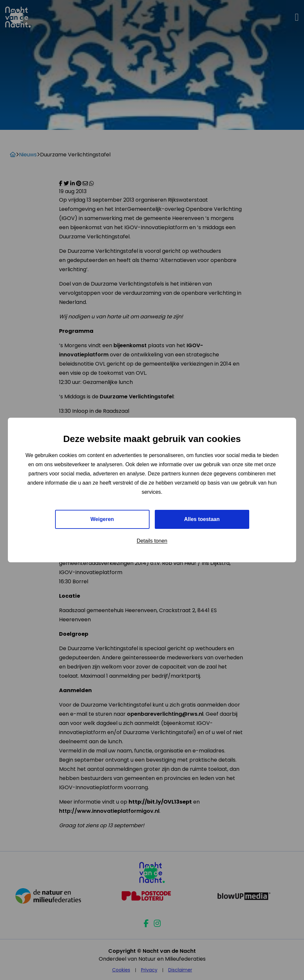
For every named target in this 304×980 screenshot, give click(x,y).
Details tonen (152, 541)
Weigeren (102, 519)
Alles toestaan (202, 519)
